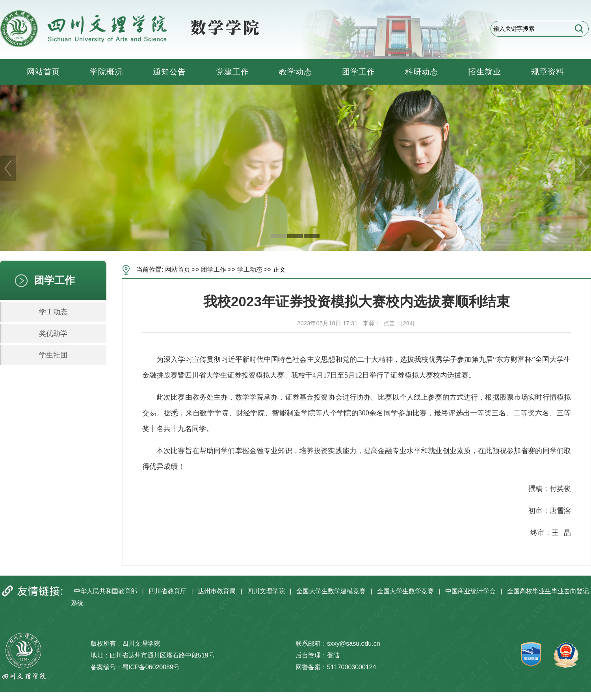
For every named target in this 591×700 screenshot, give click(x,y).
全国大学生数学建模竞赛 (331, 591)
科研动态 (422, 72)
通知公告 (169, 72)
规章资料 (548, 72)
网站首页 (43, 72)
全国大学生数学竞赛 (405, 591)
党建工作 (232, 72)
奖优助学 (53, 333)
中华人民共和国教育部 (106, 591)
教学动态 (295, 72)
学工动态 (53, 312)
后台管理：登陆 (318, 655)
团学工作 (359, 72)
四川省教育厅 (167, 591)
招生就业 (485, 72)
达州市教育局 (217, 591)
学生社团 (53, 355)
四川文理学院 (266, 591)
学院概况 (106, 72)
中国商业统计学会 (470, 591)
